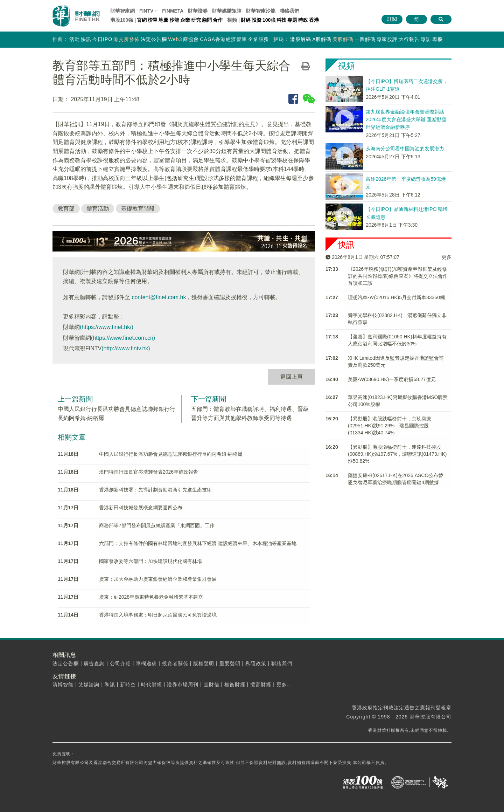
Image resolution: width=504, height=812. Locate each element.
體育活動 (98, 209)
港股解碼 (301, 39)
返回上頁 (292, 377)
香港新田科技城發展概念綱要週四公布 (141, 508)
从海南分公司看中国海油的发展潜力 (405, 149)
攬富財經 (261, 684)
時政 (303, 20)
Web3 (175, 39)
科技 (281, 20)
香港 (314, 20)
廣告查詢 (94, 663)
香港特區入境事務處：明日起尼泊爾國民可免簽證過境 (158, 615)
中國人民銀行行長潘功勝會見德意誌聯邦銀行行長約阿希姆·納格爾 (171, 454)
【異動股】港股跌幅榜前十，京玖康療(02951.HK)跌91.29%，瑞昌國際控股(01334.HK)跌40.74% (390, 426)
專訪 (426, 39)
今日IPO (102, 39)
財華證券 (198, 11)
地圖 (163, 20)
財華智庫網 (122, 11)
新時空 (128, 684)
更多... (284, 684)
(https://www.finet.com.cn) (123, 338)
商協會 (191, 39)
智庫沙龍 (261, 11)
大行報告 (409, 39)
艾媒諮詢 (89, 684)
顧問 (207, 20)
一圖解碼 (365, 39)
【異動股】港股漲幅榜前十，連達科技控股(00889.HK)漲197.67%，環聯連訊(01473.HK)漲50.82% (397, 454)
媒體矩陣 (227, 11)
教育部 (66, 209)
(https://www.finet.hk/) (107, 327)
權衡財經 (235, 684)
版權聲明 (204, 663)
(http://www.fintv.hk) (126, 348)
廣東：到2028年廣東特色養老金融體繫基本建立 (151, 597)
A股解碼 (322, 39)
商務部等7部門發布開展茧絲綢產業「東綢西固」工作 (157, 525)
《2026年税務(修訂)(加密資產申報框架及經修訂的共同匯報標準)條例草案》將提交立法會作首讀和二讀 (398, 276)
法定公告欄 (154, 39)
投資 (257, 20)
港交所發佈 (127, 39)
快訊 (86, 39)
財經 (246, 20)
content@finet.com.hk (159, 297)
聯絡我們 (289, 11)
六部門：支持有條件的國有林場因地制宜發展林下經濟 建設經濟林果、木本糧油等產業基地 (198, 543)
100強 (269, 20)
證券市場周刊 (183, 684)
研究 (196, 20)
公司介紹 (120, 663)
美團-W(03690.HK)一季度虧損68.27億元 (392, 379)
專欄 (437, 39)
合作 (218, 20)
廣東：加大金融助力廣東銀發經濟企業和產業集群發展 (158, 579)
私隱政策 (256, 663)
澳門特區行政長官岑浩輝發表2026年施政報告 (149, 472)
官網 (142, 20)
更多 (447, 257)
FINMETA (173, 11)
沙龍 (174, 20)
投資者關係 (175, 663)
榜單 (153, 20)
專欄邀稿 (146, 663)
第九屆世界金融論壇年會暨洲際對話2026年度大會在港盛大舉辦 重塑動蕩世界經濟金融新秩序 (406, 120)
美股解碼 (343, 39)
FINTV (146, 11)
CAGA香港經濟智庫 (223, 39)
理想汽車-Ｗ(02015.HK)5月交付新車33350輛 (396, 297)
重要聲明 (230, 663)
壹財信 (212, 684)
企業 (185, 20)
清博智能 (63, 684)
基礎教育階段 (138, 209)
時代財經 (152, 684)
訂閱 (392, 19)
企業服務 (258, 39)
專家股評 (387, 39)
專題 (292, 20)
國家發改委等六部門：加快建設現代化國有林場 (150, 561)
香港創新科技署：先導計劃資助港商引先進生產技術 (155, 490)
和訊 (110, 684)
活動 (75, 39)
